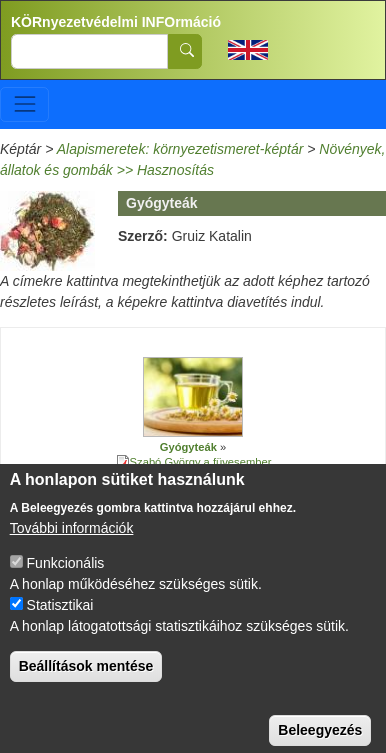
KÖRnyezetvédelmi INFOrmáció (116, 22)
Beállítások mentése (86, 686)
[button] (193, 397)
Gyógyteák (188, 447)
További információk (72, 548)
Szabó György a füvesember (201, 462)
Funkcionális (66, 583)
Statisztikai (60, 625)
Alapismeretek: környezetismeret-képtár (180, 149)
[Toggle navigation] (24, 104)
